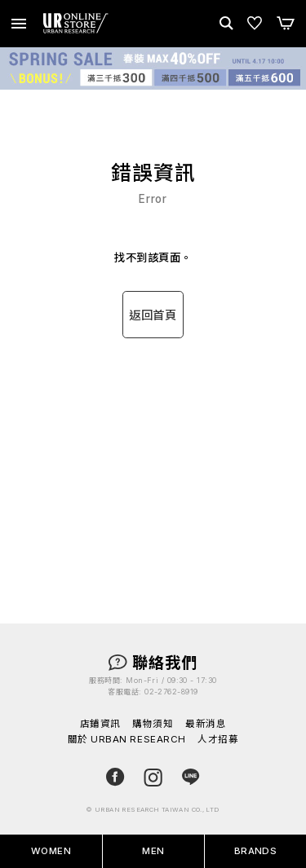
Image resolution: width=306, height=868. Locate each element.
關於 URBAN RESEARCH (127, 740)
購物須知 (153, 725)
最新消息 (206, 725)
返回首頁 (153, 315)
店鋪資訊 (100, 725)
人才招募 (218, 740)
